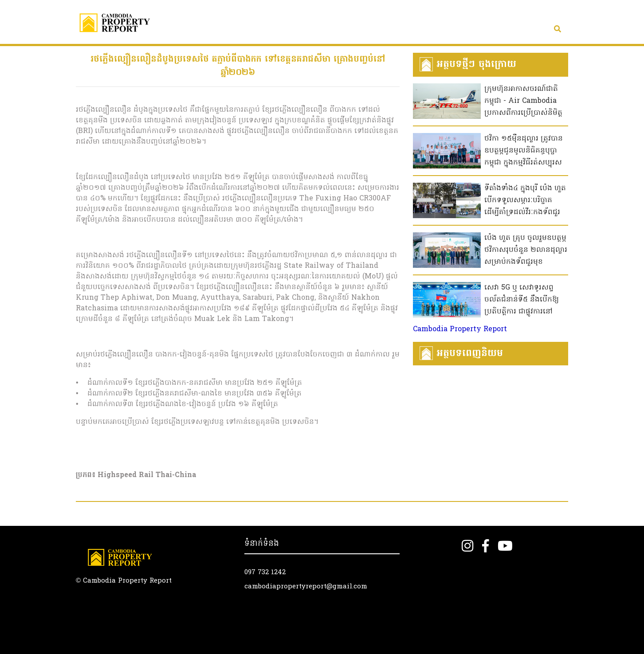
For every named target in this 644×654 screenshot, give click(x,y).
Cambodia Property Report (460, 329)
